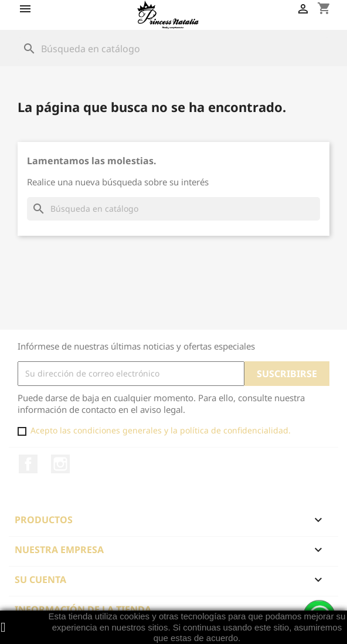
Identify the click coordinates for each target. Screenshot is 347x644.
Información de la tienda (83, 609)
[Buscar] (173, 49)
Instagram (60, 464)
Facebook (28, 464)
